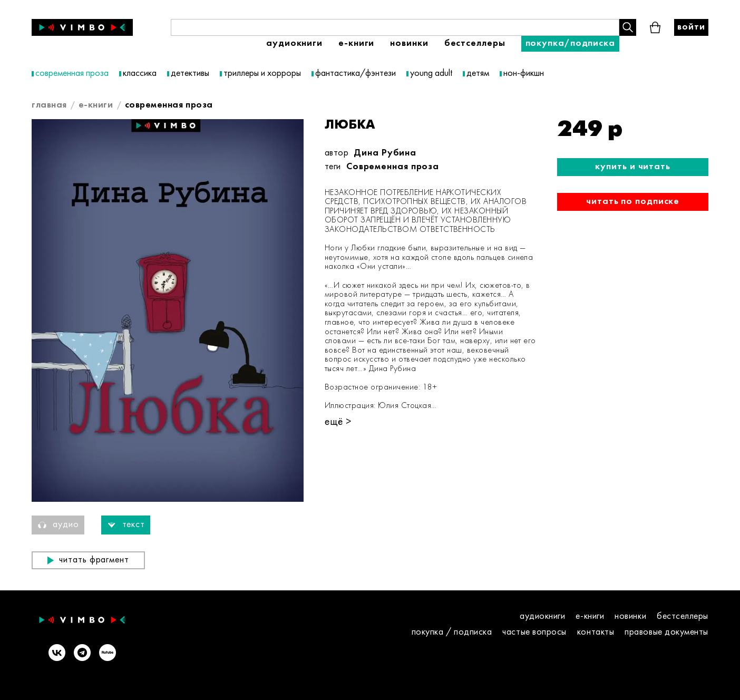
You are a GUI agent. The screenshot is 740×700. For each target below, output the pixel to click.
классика (140, 74)
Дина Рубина (385, 153)
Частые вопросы (534, 632)
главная (49, 105)
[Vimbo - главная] (82, 27)
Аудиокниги (294, 43)
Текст (126, 525)
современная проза (72, 74)
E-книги (356, 43)
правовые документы (666, 632)
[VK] (57, 654)
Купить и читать (633, 167)
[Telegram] (82, 654)
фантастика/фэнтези (356, 74)
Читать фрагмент (88, 560)
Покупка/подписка (570, 43)
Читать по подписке (633, 202)
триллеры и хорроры (262, 74)
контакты (596, 632)
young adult (431, 74)
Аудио (58, 525)
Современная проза (393, 167)
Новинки (409, 43)
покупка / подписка (452, 632)
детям (478, 74)
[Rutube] (108, 654)
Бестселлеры (475, 43)
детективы (190, 74)
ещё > (338, 422)
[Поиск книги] (395, 27)
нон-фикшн (524, 74)
